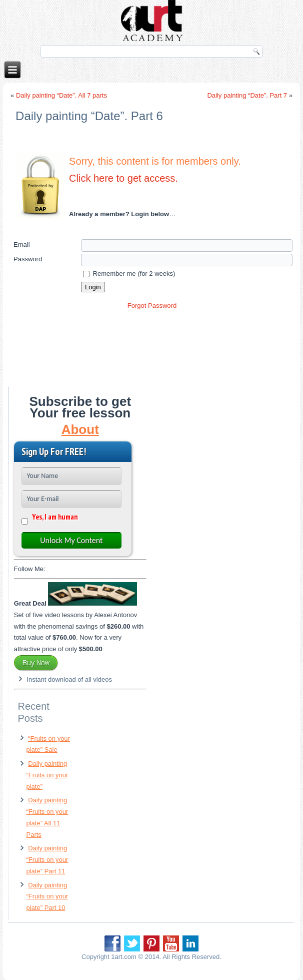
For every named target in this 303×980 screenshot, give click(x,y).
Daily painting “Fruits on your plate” (47, 775)
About (80, 429)
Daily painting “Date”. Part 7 (247, 95)
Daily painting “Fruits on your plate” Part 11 (47, 860)
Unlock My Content (71, 540)
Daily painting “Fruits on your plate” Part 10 (47, 897)
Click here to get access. (123, 178)
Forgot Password (152, 306)
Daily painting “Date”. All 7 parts (61, 95)
